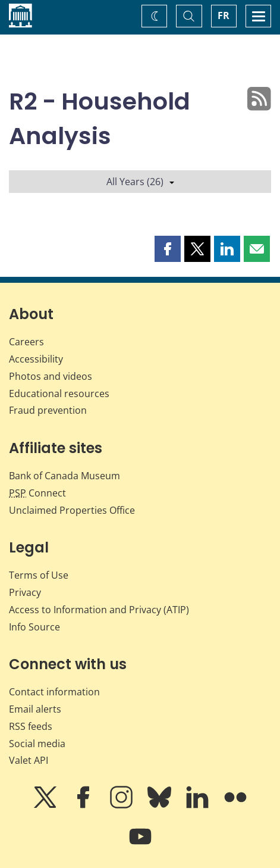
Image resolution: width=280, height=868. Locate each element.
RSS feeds (31, 726)
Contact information (54, 692)
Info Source (34, 627)
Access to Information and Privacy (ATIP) (99, 610)
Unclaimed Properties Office (72, 510)
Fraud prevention (48, 410)
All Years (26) (140, 182)
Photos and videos (51, 376)
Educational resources (59, 394)
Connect (37, 493)
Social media (37, 744)
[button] (168, 249)
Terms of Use (39, 575)
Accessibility (36, 359)
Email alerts (35, 709)
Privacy (25, 592)
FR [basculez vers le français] (224, 15)
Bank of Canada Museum (65, 476)
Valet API (29, 760)
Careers (26, 342)
